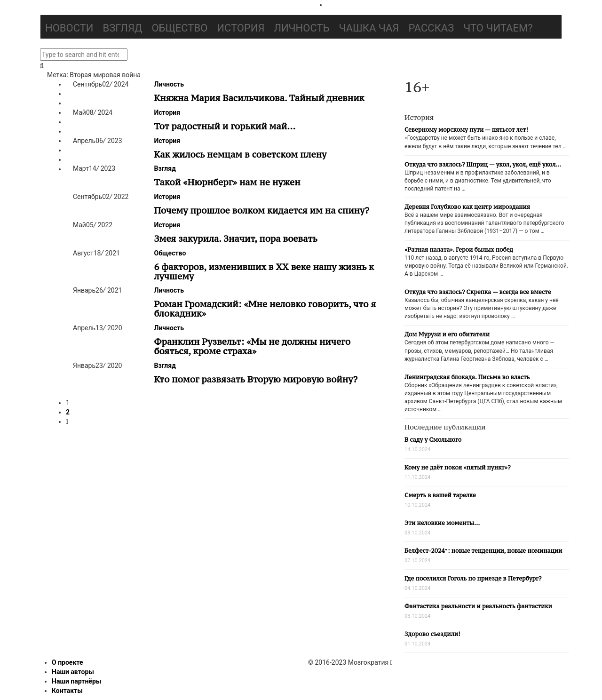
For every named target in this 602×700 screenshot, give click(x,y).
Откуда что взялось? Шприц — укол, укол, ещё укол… (483, 164)
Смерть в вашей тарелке (440, 495)
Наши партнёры (76, 681)
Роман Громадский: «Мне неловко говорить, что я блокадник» (265, 309)
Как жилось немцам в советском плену (241, 154)
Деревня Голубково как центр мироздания (467, 207)
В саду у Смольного (433, 440)
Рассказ (431, 28)
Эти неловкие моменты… (442, 523)
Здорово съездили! (432, 634)
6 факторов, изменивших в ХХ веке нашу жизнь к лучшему (264, 271)
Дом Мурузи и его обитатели (447, 334)
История (241, 28)
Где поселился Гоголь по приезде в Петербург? (473, 578)
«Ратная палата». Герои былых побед (459, 250)
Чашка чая (369, 28)
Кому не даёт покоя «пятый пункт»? (458, 467)
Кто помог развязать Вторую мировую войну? (256, 379)
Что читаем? (498, 28)
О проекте (67, 662)
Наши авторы (73, 672)
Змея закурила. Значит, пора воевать (236, 239)
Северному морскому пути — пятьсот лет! (466, 130)
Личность (302, 28)
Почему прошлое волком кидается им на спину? (262, 210)
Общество (179, 28)
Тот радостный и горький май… (225, 126)
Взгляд (123, 28)
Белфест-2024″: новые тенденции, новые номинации (483, 551)
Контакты (67, 691)
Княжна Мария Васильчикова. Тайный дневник (259, 98)
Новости (69, 28)
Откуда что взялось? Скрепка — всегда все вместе (478, 292)
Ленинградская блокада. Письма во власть (467, 377)
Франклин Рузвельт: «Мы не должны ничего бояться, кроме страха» (253, 346)
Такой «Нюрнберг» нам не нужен (227, 182)
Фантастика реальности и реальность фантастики (478, 606)
